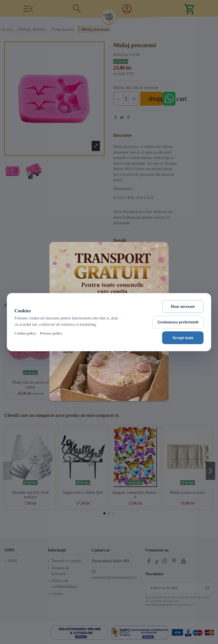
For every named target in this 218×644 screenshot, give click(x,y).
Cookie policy (25, 333)
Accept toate (183, 338)
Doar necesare (183, 307)
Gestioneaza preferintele (178, 322)
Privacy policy (51, 333)
